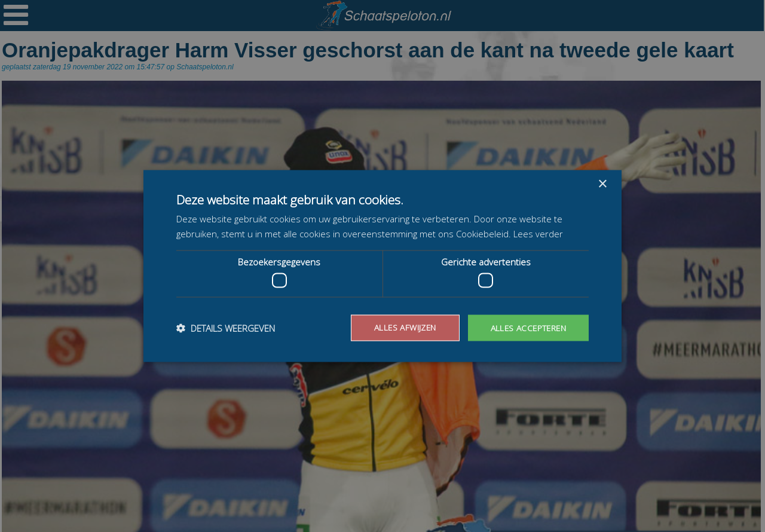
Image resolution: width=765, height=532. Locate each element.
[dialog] (382, 266)
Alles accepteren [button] (527, 327)
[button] (226, 328)
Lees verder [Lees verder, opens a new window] (538, 233)
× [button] (602, 184)
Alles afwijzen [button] (401, 327)
